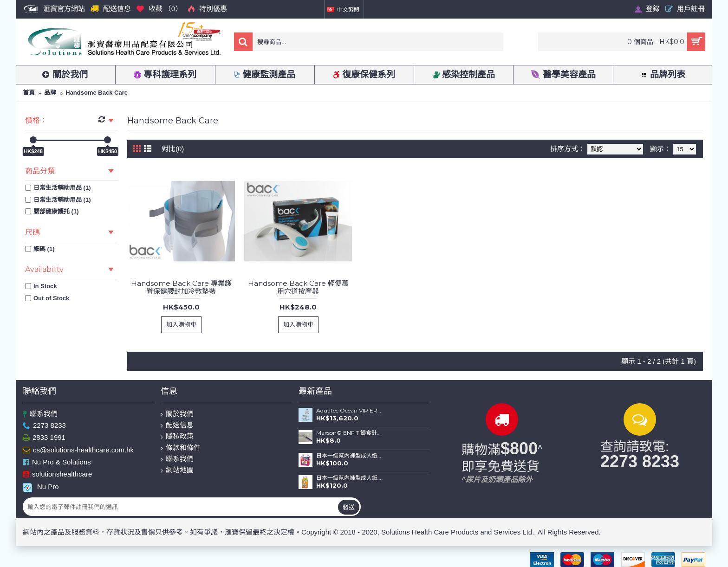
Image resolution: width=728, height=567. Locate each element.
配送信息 (177, 425)
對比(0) (173, 149)
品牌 (50, 93)
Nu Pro (41, 487)
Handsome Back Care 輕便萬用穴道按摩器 (298, 287)
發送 (349, 507)
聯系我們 (40, 414)
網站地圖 (177, 470)
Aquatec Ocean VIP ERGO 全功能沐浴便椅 (349, 411)
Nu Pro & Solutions (57, 462)
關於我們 (177, 414)
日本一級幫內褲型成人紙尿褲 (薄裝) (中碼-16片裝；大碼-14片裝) (349, 478)
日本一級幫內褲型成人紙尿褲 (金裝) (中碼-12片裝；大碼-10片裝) (349, 456)
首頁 (29, 93)
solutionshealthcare (57, 475)
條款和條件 (181, 448)
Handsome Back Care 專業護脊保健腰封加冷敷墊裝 (181, 287)
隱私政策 (177, 436)
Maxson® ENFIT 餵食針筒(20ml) (349, 433)
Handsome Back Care (97, 93)
